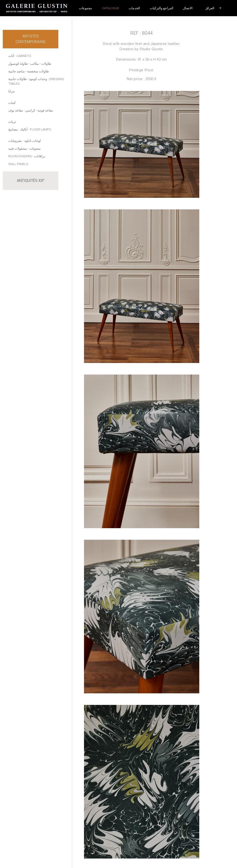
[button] (210, 8)
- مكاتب (35, 64)
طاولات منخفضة (38, 71)
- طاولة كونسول (19, 64)
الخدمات (134, 8)
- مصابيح (14, 129)
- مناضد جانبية (17, 71)
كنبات (12, 103)
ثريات (12, 122)
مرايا (12, 91)
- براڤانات (39, 156)
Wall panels (18, 164)
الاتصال (188, 8)
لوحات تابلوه (33, 141)
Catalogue (111, 8)
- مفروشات (16, 141)
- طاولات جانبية (18, 79)
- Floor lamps (40, 129)
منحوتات (35, 149)
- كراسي (31, 110)
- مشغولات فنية (19, 149)
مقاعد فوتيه (45, 110)
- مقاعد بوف (16, 110)
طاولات (46, 64)
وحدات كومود (38, 79)
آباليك (24, 129)
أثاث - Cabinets (20, 56)
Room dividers (20, 156)
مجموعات (86, 8)
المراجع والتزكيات (162, 8)
